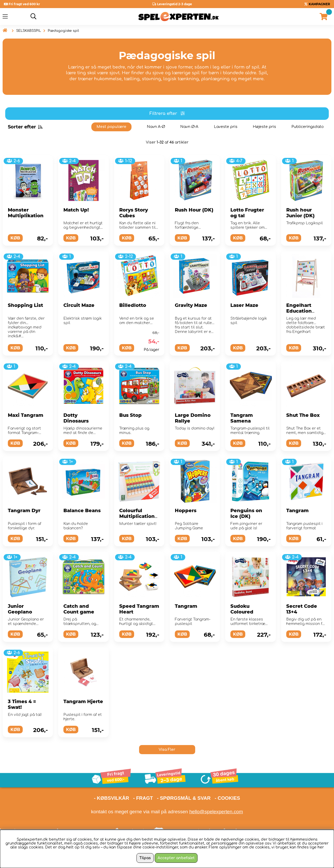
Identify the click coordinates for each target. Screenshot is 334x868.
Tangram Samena (242, 418)
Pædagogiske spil (63, 31)
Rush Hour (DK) (194, 210)
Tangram (297, 511)
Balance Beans (82, 511)
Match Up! (76, 210)
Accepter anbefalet (176, 858)
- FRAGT (143, 798)
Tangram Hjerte (83, 702)
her (321, 847)
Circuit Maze (79, 305)
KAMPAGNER (319, 4)
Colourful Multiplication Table (137, 516)
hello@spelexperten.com (216, 812)
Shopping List (25, 305)
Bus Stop (130, 415)
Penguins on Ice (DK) (246, 513)
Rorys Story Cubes (134, 213)
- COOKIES (227, 798)
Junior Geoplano (20, 609)
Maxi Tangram (26, 415)
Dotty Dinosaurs (76, 418)
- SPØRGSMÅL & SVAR (184, 798)
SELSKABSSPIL (29, 31)
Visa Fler (167, 750)
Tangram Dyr (24, 511)
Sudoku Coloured (242, 609)
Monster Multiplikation (26, 213)
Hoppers (186, 511)
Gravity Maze (191, 305)
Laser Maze (244, 305)
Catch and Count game (79, 609)
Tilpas (145, 858)
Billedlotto (133, 305)
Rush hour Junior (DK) (300, 213)
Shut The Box (303, 415)
